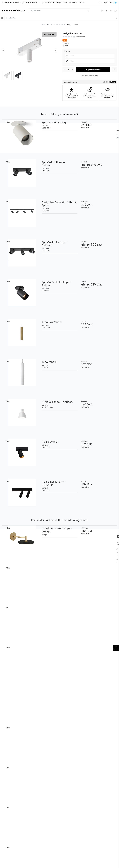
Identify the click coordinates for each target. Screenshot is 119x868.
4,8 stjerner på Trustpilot (106, 3)
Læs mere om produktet (90, 76)
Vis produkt (85, 128)
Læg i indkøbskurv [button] (93, 70)
